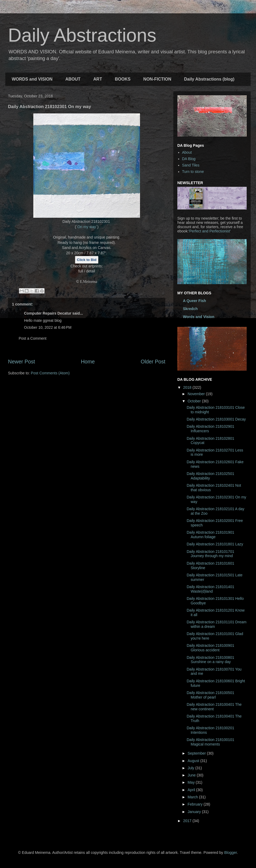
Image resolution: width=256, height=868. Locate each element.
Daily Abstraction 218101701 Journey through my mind (210, 554)
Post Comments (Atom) (50, 373)
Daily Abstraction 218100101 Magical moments (210, 742)
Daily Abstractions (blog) (209, 79)
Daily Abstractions (82, 35)
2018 (188, 387)
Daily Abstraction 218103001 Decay (216, 419)
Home (88, 362)
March (193, 797)
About (187, 152)
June (192, 775)
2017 (188, 821)
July (191, 768)
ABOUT (73, 79)
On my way (87, 227)
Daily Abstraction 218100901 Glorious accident (210, 648)
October (195, 401)
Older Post (153, 362)
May (191, 782)
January (195, 812)
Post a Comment (33, 338)
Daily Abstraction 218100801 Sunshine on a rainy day (210, 660)
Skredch (190, 309)
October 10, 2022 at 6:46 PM (48, 327)
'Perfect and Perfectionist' (210, 231)
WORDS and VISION (32, 79)
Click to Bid (87, 260)
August (194, 761)
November (197, 394)
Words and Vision (199, 317)
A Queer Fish (195, 301)
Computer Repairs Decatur (48, 313)
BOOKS (123, 79)
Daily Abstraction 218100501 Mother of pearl (210, 695)
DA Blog (189, 159)
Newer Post (21, 362)
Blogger (231, 853)
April (192, 790)
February (195, 804)
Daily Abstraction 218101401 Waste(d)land (210, 589)
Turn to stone (193, 172)
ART (98, 79)
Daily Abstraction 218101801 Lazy (215, 544)
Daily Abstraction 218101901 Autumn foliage (210, 535)
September (197, 753)
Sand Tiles (191, 165)
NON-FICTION (157, 79)
